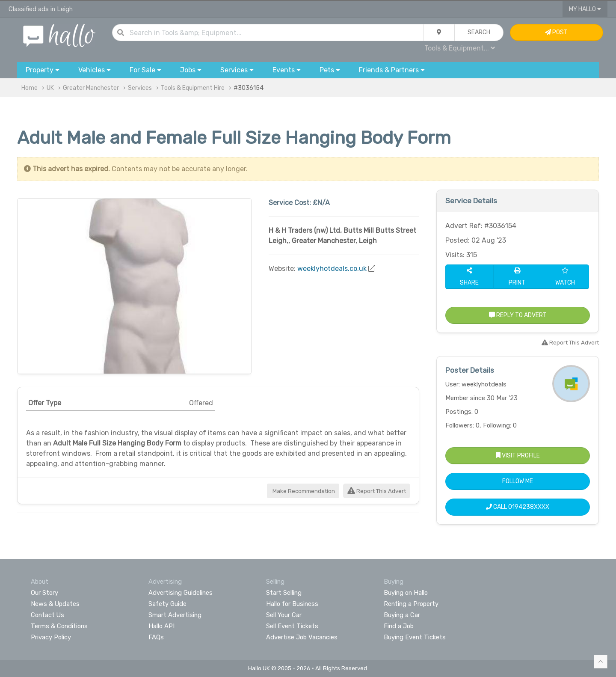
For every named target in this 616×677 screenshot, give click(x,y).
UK (50, 88)
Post (556, 32)
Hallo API (161, 626)
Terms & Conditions (59, 626)
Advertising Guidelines (181, 593)
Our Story (44, 593)
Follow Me (518, 481)
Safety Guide (167, 604)
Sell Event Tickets (292, 626)
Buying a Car (402, 615)
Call (518, 507)
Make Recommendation (303, 491)
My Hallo (585, 9)
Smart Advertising (175, 615)
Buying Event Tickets (415, 637)
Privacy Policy (51, 637)
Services (140, 88)
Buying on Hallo (406, 593)
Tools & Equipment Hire (193, 88)
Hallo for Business (292, 604)
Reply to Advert (518, 315)
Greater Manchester (91, 88)
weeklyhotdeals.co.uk (332, 269)
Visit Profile (518, 456)
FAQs (156, 637)
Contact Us (47, 615)
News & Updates (55, 604)
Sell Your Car (284, 615)
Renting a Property (411, 604)
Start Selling (284, 593)
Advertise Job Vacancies (302, 637)
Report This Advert (377, 491)
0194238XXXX (529, 507)
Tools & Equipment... (460, 48)
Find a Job (399, 626)
